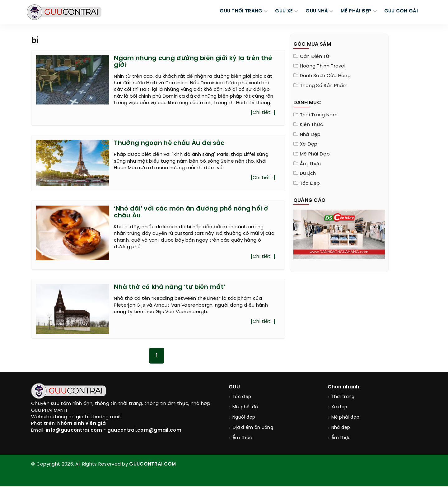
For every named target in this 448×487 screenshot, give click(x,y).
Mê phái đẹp (315, 154)
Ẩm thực (310, 164)
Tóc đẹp (310, 183)
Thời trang (343, 398)
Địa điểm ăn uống (253, 428)
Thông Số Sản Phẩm (324, 86)
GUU (234, 388)
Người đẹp (244, 418)
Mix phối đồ (245, 408)
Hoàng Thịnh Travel (323, 66)
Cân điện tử (315, 57)
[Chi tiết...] (263, 113)
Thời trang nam (319, 115)
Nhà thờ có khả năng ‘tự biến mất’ (170, 288)
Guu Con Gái (401, 11)
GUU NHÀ (317, 11)
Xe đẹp (309, 144)
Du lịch (308, 174)
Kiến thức (312, 125)
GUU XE (284, 11)
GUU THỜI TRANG (241, 11)
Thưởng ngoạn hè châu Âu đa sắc (169, 144)
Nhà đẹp (310, 135)
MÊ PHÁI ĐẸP (356, 11)
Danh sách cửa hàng (325, 76)
